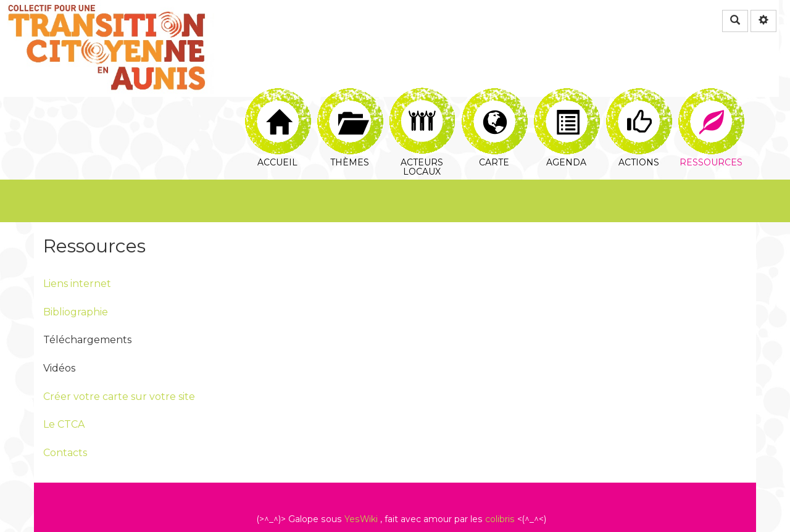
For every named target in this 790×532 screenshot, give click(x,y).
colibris (500, 519)
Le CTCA (64, 424)
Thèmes (350, 102)
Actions (639, 102)
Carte (495, 102)
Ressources (711, 102)
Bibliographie (76, 312)
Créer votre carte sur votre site (119, 397)
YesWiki (361, 519)
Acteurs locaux (422, 102)
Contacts (65, 453)
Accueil (278, 102)
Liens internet (77, 284)
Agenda (567, 102)
